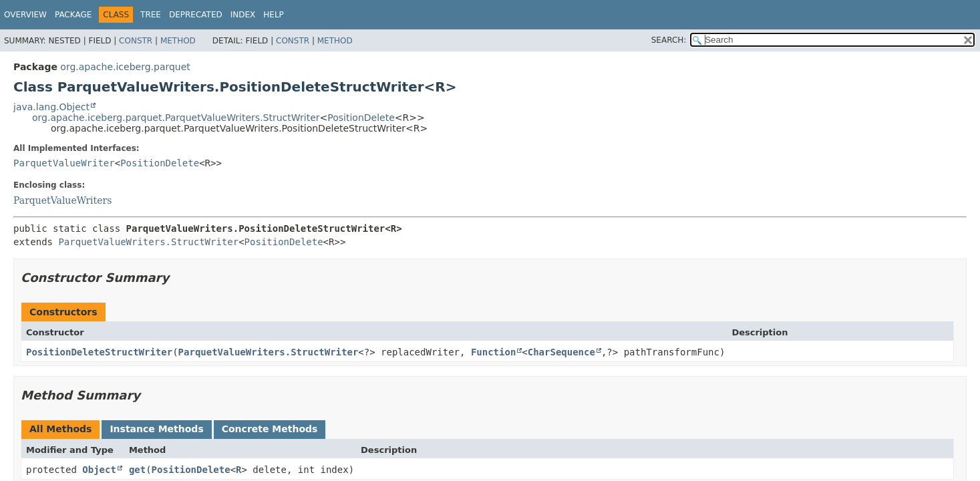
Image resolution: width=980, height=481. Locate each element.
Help (274, 15)
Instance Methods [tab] (156, 429)
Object (99, 470)
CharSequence (561, 352)
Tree (151, 15)
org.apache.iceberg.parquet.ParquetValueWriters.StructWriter (176, 118)
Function (493, 352)
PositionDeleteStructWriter (99, 352)
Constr (136, 41)
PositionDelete (361, 118)
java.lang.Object (51, 107)
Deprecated (196, 15)
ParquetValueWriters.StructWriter (148, 242)
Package (73, 15)
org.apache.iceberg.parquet (125, 67)
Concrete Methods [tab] (270, 429)
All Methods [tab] (60, 429)
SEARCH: (669, 40)
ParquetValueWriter (64, 163)
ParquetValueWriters (62, 200)
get (137, 470)
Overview (25, 15)
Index (243, 15)
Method (178, 41)
